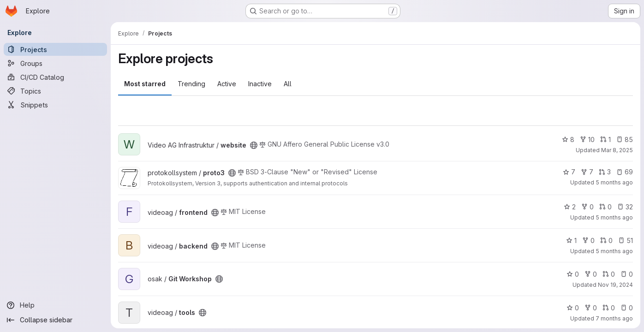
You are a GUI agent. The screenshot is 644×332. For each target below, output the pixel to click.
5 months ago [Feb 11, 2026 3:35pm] (614, 251)
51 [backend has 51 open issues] (626, 240)
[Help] (55, 305)
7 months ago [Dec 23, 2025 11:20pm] (614, 318)
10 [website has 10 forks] (587, 139)
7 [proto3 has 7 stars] (569, 172)
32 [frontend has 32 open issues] (625, 207)
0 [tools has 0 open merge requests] (609, 308)
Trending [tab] (191, 84)
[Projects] (55, 49)
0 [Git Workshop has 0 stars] (573, 274)
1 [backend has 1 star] (571, 240)
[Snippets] (55, 105)
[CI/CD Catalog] (55, 77)
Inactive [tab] (260, 84)
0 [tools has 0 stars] (573, 308)
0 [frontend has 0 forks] (587, 207)
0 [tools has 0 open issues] (627, 308)
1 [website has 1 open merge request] (605, 139)
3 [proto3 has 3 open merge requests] (605, 172)
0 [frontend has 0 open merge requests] (605, 207)
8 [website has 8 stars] (568, 139)
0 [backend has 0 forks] (588, 240)
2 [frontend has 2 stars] (570, 207)
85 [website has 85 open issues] (625, 139)
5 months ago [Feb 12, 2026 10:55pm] (614, 182)
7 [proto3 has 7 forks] (587, 172)
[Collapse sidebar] (55, 320)
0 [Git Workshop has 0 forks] (591, 274)
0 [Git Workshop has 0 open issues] (627, 274)
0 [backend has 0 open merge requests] (606, 240)
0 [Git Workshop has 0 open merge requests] (609, 274)
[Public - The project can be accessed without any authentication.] (254, 145)
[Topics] (55, 91)
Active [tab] (227, 84)
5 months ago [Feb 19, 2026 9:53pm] (614, 217)
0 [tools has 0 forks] (591, 308)
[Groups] (55, 63)
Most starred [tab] (145, 84)
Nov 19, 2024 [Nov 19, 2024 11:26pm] (615, 285)
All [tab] (288, 84)
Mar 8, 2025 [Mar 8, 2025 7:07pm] (617, 150)
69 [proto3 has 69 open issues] (625, 172)
